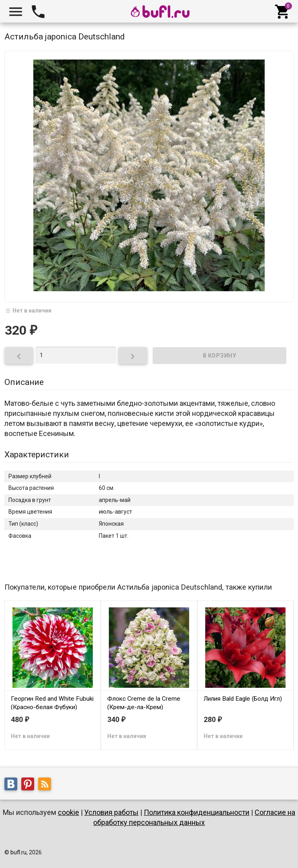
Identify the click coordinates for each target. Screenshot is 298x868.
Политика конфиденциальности (197, 812)
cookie (68, 812)
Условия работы (111, 812)
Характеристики (37, 455)
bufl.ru (18, 852)
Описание (24, 382)
